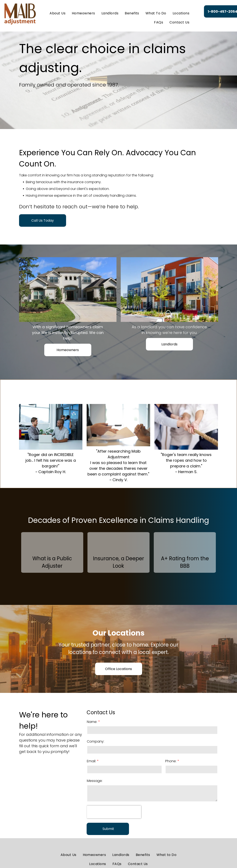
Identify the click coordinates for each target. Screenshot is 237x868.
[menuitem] (58, 13)
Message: (95, 781)
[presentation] (114, 812)
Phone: (171, 761)
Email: (91, 761)
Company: (96, 741)
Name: (92, 722)
